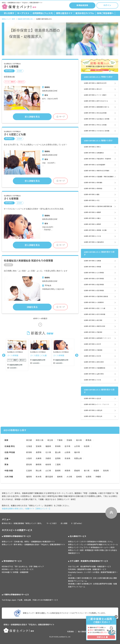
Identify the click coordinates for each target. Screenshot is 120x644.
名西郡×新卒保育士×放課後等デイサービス (97, 338)
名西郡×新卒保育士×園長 (92, 195)
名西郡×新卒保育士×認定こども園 (94, 308)
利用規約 (71, 632)
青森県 (58, 446)
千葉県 (60, 440)
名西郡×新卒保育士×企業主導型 (94, 374)
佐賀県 (89, 477)
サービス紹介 (52, 523)
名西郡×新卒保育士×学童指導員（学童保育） (98, 159)
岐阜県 (48, 465)
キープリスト (23, 13)
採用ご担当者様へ (105, 13)
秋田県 (87, 446)
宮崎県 (79, 477)
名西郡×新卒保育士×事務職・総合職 (95, 230)
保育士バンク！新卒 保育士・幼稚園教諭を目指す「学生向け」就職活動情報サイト (33, 545)
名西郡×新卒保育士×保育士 (92, 147)
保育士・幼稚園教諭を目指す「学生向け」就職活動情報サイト (29, 625)
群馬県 (89, 440)
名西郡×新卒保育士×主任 (92, 201)
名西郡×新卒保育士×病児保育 (93, 320)
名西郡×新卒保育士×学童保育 (93, 332)
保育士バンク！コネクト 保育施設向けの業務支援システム (90, 542)
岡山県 (39, 471)
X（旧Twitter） (77, 523)
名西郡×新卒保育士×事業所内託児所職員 (97, 171)
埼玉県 (50, 440)
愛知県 (29, 465)
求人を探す (9, 13)
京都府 (48, 459)
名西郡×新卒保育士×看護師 (92, 212)
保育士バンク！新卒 (8, 19)
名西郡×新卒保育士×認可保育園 (94, 279)
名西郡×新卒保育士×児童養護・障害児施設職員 (99, 177)
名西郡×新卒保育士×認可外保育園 (94, 314)
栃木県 (79, 440)
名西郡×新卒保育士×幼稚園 (92, 261)
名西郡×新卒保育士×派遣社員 (93, 410)
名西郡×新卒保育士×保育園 (92, 267)
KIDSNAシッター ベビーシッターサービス (18, 569)
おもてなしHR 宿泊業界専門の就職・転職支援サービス (90, 567)
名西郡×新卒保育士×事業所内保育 (94, 326)
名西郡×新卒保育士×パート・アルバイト (97, 404)
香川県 (87, 471)
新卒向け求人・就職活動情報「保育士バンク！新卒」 (22, 523)
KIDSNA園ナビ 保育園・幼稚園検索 (15, 572)
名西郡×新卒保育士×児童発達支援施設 (96, 297)
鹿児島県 (49, 477)
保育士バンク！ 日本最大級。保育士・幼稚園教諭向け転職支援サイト (28, 542)
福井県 (77, 452)
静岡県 (39, 465)
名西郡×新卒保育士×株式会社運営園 (95, 113)
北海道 (29, 446)
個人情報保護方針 (85, 632)
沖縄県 (98, 477)
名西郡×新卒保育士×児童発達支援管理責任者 (98, 206)
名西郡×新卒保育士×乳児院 (92, 356)
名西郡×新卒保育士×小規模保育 (94, 302)
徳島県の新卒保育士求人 (26, 19)
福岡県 (29, 477)
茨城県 (69, 440)
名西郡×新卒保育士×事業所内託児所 (95, 83)
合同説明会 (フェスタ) (43, 13)
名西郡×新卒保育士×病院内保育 (94, 362)
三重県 (58, 465)
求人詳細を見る (32, 117)
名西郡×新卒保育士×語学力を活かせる (96, 101)
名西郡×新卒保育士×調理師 (92, 224)
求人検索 (64, 523)
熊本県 (39, 477)
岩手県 (67, 446)
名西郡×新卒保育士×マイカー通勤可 (95, 95)
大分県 (69, 477)
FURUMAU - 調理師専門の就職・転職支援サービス (87, 569)
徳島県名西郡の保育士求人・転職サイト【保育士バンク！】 (26, 509)
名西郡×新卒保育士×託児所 (92, 344)
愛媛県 (77, 471)
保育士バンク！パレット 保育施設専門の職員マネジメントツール (93, 545)
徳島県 (96, 471)
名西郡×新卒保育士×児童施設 (93, 350)
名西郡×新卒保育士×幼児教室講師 (94, 165)
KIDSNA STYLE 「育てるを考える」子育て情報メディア (23, 567)
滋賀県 (58, 459)
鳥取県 (67, 471)
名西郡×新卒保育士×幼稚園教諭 (94, 153)
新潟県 (29, 452)
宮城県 (39, 446)
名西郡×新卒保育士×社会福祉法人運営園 (97, 119)
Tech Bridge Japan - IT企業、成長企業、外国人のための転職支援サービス (30, 600)
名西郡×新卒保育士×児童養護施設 (94, 368)
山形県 (77, 446)
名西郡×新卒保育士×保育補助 (93, 183)
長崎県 (60, 477)
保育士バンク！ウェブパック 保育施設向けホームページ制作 (91, 547)
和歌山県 (78, 459)
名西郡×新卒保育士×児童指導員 (94, 242)
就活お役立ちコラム (85, 13)
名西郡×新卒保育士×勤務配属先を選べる (97, 107)
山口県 (48, 471)
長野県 (39, 452)
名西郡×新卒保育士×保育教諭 (93, 189)
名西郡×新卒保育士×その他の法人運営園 (97, 131)
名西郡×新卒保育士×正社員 (92, 399)
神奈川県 (40, 440)
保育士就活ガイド (64, 13)
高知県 (106, 471)
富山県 (58, 452)
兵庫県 (39, 459)
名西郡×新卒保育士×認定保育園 (94, 291)
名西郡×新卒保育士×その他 (92, 236)
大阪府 (29, 459)
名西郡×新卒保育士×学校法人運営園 (95, 125)
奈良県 (67, 459)
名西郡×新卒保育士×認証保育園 (94, 285)
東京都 (29, 440)
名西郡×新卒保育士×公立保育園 (94, 273)
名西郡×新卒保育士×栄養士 (92, 218)
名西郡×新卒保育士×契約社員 (93, 416)
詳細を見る (32, 307)
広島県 (29, 471)
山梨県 (67, 452)
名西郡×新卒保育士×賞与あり (93, 89)
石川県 (48, 452)
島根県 (58, 471)
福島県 (48, 446)
